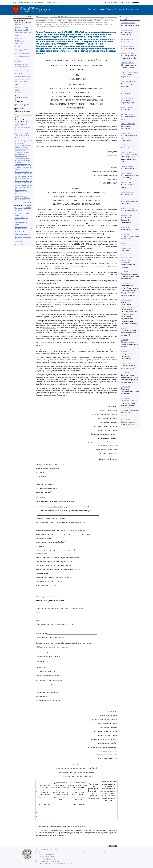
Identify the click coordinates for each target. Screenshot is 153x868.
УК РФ (17, 90)
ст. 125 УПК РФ (125, 363)
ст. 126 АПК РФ (125, 387)
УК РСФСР (19, 241)
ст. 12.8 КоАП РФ (126, 300)
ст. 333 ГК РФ (125, 227)
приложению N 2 (49, 328)
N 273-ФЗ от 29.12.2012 (128, 46)
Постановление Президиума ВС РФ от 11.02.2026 (23, 192)
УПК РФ (18, 93)
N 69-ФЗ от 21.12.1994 (127, 30)
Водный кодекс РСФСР (23, 208)
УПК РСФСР (19, 244)
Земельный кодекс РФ (23, 56)
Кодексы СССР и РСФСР (23, 206)
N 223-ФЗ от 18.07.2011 (127, 152)
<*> (50, 797)
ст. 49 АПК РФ (125, 399)
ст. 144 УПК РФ (125, 352)
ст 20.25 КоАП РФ (126, 258)
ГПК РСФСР (19, 211)
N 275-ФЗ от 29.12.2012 (128, 63)
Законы (110, 9)
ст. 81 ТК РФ (125, 272)
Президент (120, 9)
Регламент (63, 127)
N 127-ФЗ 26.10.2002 (127, 173)
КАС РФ (18, 59)
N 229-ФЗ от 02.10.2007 (128, 199)
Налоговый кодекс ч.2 (23, 79)
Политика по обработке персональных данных (54, 864)
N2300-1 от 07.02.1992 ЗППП (129, 72)
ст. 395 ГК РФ (125, 244)
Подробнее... (28, 202)
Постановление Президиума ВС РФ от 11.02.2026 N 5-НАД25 (23, 198)
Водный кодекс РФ (22, 30)
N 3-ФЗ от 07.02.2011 (127, 107)
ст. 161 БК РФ (125, 328)
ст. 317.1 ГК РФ (125, 234)
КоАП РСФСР (20, 231)
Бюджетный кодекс (22, 27)
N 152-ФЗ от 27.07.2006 (128, 183)
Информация (18, 3)
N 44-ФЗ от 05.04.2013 (128, 192)
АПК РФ (18, 24)
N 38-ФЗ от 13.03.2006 (128, 91)
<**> (98, 791)
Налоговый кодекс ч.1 (22, 76)
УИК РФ (18, 87)
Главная (92, 9)
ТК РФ (17, 84)
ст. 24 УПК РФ (125, 373)
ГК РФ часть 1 (20, 35)
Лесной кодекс (20, 73)
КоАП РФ (18, 62)
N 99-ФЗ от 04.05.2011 (127, 133)
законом (63, 244)
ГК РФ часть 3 (20, 41)
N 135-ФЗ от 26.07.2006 (128, 124)
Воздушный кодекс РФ (23, 33)
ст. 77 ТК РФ (125, 340)
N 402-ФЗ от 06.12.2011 (128, 115)
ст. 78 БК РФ (125, 284)
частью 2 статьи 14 (73, 120)
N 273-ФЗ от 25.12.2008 (128, 82)
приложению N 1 (79, 275)
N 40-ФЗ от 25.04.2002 (128, 39)
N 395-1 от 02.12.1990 (127, 215)
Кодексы (101, 9)
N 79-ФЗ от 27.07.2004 (128, 53)
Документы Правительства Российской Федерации (23, 110)
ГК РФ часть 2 (20, 38)
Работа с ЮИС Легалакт (55, 3)
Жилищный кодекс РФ (23, 54)
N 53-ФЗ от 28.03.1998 (127, 208)
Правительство (133, 9)
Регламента (40, 142)
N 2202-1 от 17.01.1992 (127, 166)
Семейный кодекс (21, 82)
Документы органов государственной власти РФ (23, 116)
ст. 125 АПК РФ (125, 420)
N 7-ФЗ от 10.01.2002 (127, 98)
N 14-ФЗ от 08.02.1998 (127, 145)
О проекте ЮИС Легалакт (34, 3)
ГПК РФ (18, 46)
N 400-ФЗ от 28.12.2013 (128, 23)
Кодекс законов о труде (23, 234)
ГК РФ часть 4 (20, 44)
